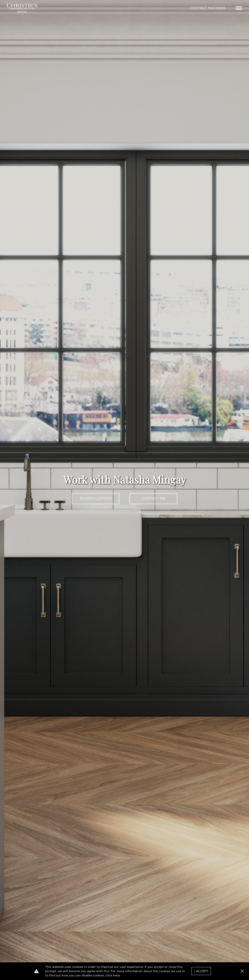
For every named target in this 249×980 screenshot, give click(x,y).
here (117, 975)
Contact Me (153, 499)
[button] (242, 971)
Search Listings (96, 499)
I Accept (201, 971)
